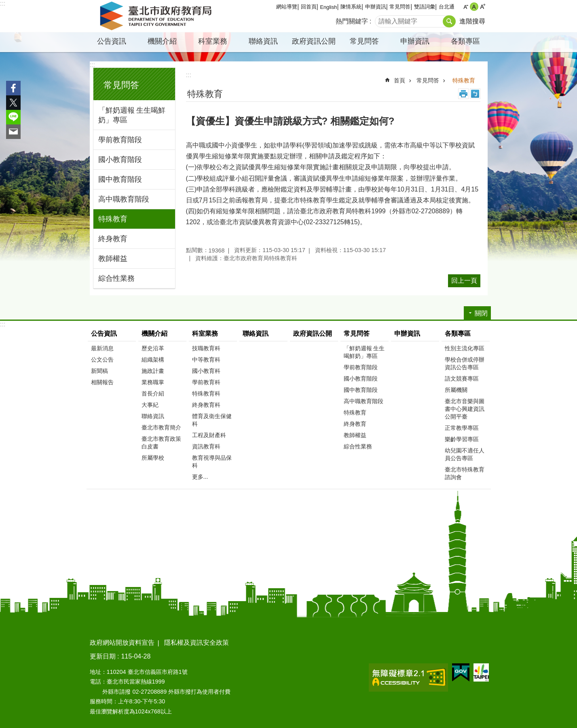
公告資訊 (112, 41)
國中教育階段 (120, 179)
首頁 (399, 80)
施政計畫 (153, 371)
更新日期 (103, 656)
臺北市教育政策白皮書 (161, 443)
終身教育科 (206, 405)
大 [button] (483, 7)
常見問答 (400, 7)
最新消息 (102, 348)
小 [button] (466, 7)
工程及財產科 (209, 435)
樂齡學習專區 (462, 439)
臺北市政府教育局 (157, 16)
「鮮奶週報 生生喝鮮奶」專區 (132, 115)
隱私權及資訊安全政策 (197, 643)
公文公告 (102, 360)
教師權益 (113, 259)
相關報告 (102, 382)
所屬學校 (153, 458)
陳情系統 (351, 7)
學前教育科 (206, 382)
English (328, 7)
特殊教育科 (206, 393)
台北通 (447, 7)
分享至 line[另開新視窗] (13, 117)
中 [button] (474, 7)
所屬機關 (456, 390)
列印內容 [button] (463, 94)
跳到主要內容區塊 (4, 4)
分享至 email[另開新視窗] (13, 132)
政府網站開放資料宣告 (122, 643)
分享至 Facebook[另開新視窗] (13, 88)
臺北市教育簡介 (161, 427)
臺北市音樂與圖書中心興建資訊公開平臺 (465, 409)
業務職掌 (153, 382)
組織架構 (153, 360)
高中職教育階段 (124, 199)
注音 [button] (475, 94)
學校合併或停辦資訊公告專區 (465, 363)
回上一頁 (464, 281)
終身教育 (113, 239)
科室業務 (213, 41)
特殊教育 (113, 219)
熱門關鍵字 (352, 21)
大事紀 (150, 405)
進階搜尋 (472, 21)
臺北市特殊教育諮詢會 (465, 473)
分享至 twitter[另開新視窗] (13, 103)
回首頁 (309, 7)
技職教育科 (206, 348)
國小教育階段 (120, 160)
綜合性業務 (116, 278)
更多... (200, 477)
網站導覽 (287, 7)
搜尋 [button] (449, 21)
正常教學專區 (462, 428)
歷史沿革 (153, 348)
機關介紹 (162, 41)
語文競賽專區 (462, 379)
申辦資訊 (376, 7)
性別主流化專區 (465, 348)
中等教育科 (206, 360)
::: (3, 3)
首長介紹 (153, 393)
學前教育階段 (120, 140)
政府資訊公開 (314, 41)
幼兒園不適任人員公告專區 (465, 454)
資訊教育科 (206, 446)
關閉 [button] (481, 313)
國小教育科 (206, 371)
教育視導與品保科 (212, 462)
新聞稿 (99, 371)
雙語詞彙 (425, 7)
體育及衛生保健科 (212, 420)
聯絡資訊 (263, 41)
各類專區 (465, 41)
